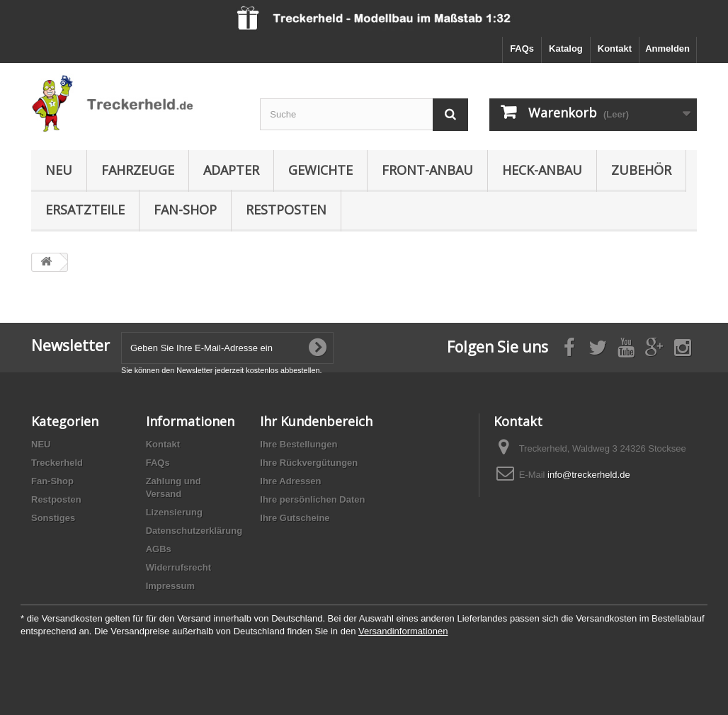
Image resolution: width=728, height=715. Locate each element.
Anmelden (667, 48)
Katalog (566, 48)
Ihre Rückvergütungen (309, 463)
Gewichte (320, 170)
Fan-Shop (185, 210)
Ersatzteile (85, 210)
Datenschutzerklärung (194, 531)
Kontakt (615, 48)
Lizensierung (174, 512)
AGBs (159, 549)
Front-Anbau (427, 170)
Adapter (231, 170)
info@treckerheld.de (589, 475)
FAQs (522, 48)
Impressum (170, 586)
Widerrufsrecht (178, 567)
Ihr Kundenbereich (316, 421)
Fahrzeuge (138, 170)
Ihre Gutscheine (295, 518)
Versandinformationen (403, 631)
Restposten (286, 210)
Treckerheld (57, 463)
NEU (59, 170)
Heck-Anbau (542, 170)
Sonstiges (53, 518)
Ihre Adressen (290, 481)
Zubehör (641, 170)
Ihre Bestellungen (298, 444)
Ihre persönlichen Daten (312, 499)
